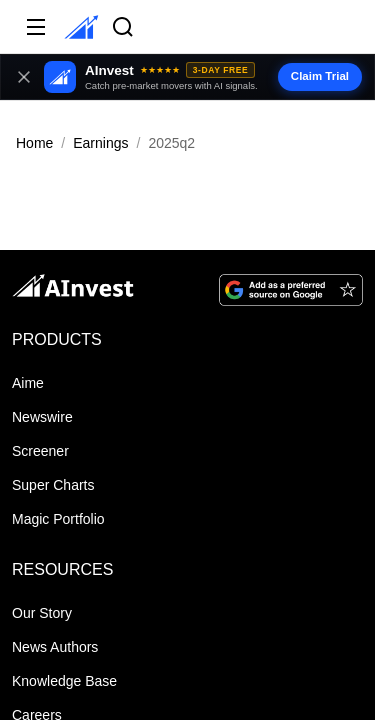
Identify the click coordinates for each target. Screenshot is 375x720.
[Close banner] (24, 77)
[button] (187, 77)
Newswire (42, 417)
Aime (28, 383)
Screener (40, 451)
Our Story (42, 613)
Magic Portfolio (58, 519)
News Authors (55, 647)
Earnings (100, 143)
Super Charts (53, 485)
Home (34, 143)
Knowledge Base (64, 681)
